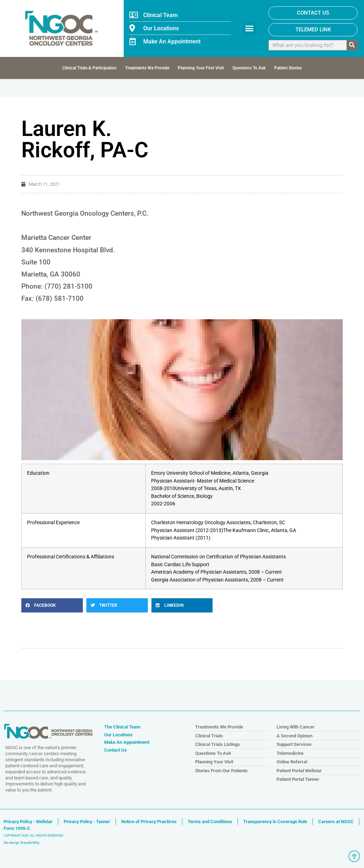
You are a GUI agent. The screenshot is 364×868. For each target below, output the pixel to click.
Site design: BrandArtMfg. (22, 843)
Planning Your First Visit (201, 68)
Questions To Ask (249, 68)
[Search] (352, 45)
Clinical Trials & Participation (89, 68)
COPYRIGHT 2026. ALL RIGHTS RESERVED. (34, 836)
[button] (250, 28)
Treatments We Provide (147, 68)
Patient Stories (288, 68)
